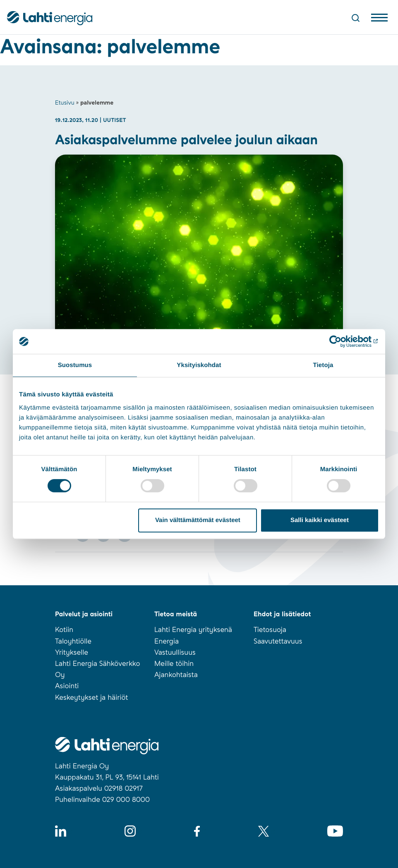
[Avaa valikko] (379, 19)
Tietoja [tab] (323, 365)
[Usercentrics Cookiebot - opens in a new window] (343, 341)
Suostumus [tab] (75, 365)
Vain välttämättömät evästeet (198, 520)
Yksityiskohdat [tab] (199, 365)
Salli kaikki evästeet (320, 520)
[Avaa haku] (356, 18)
